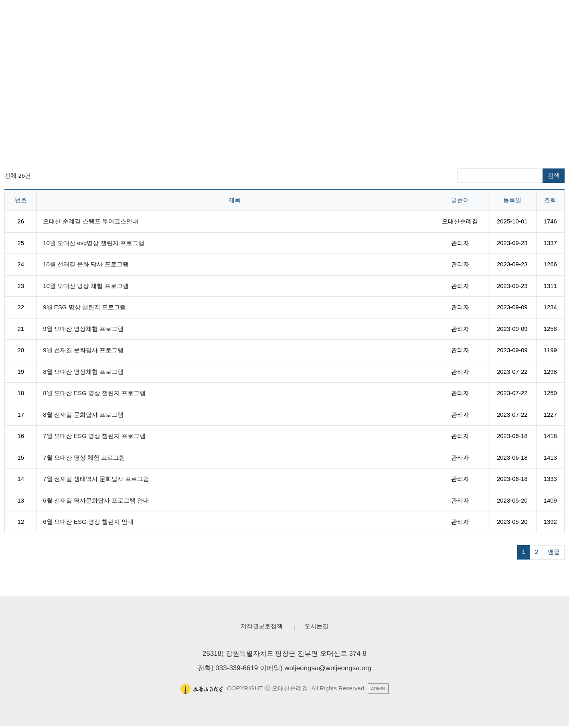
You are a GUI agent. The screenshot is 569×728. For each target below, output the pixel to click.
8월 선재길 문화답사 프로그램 (83, 415)
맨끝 (554, 552)
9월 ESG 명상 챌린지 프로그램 (84, 307)
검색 (554, 175)
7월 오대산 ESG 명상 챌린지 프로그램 (94, 436)
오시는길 (321, 627)
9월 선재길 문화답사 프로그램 (83, 350)
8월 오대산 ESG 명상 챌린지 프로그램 (94, 393)
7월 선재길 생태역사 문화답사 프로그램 (96, 479)
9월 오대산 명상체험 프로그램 (83, 329)
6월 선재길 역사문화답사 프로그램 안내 (96, 500)
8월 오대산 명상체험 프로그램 (83, 372)
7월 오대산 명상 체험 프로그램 (84, 457)
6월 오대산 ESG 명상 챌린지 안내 (88, 522)
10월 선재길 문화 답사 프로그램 (86, 264)
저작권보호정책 (259, 627)
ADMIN (378, 690)
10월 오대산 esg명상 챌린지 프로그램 (94, 243)
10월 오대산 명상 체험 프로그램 (86, 286)
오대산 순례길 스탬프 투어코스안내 (91, 221)
